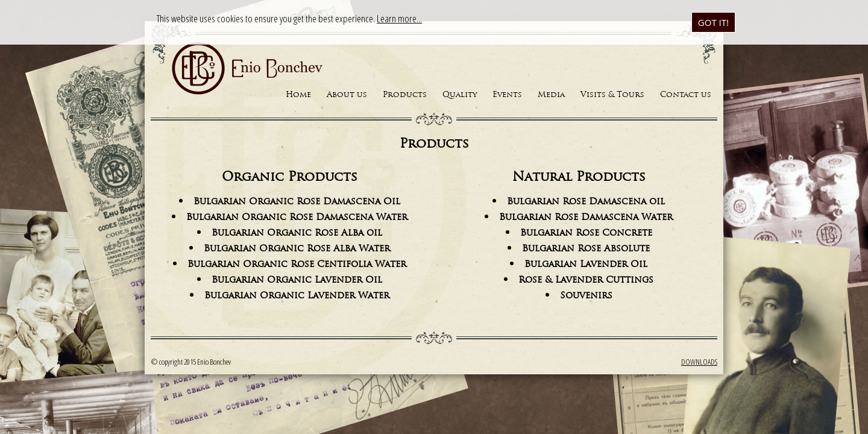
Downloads (699, 362)
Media (551, 95)
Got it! (713, 22)
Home (298, 95)
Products (405, 95)
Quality (460, 95)
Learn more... (399, 18)
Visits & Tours (612, 95)
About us (347, 95)
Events (507, 95)
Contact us (686, 95)
